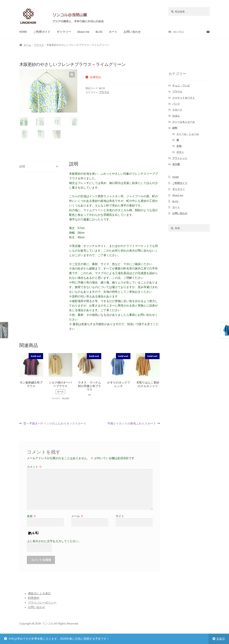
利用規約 (34, 598)
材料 (175, 128)
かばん (176, 116)
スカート (177, 110)
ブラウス (39, 45)
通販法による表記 (39, 593)
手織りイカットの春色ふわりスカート (132, 424)
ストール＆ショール (184, 122)
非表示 (221, 639)
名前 (31, 516)
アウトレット (180, 158)
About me (83, 32)
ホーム (27, 45)
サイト (120, 516)
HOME (23, 32)
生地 (179, 146)
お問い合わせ (132, 32)
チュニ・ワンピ (181, 86)
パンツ (176, 104)
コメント (34, 467)
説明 (22, 166)
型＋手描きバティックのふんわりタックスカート (55, 424)
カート (113, 32)
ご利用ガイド (42, 32)
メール (77, 516)
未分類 (176, 164)
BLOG (99, 32)
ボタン (180, 152)
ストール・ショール (188, 134)
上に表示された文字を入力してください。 (54, 541)
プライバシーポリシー (42, 602)
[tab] (40, 167)
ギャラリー (64, 32)
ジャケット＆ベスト (184, 98)
